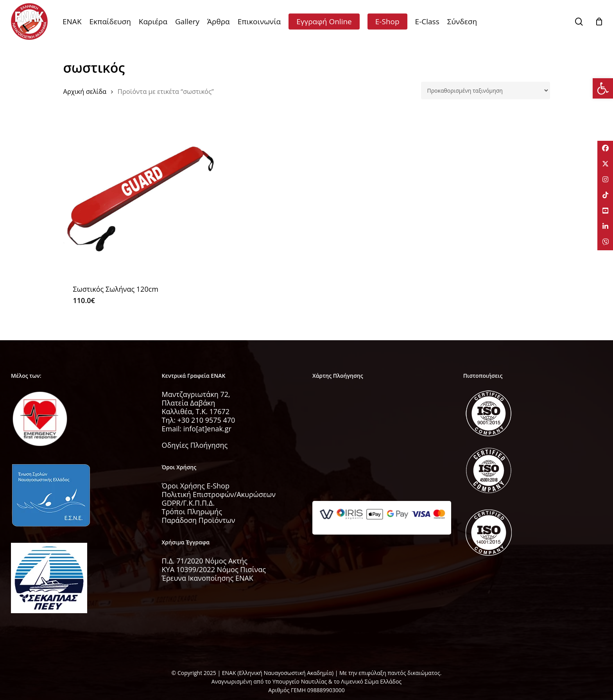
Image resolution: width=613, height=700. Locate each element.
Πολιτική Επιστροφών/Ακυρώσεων (219, 494)
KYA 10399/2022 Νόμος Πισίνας (214, 569)
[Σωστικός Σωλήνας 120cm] (141, 197)
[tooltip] (605, 149)
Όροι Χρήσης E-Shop (196, 486)
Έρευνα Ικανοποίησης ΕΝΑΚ (208, 578)
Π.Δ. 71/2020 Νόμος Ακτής (205, 561)
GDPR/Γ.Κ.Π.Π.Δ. (188, 503)
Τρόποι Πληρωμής (192, 512)
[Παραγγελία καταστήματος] (486, 91)
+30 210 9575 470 (206, 420)
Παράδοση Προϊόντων (199, 520)
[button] (603, 88)
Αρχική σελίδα (85, 91)
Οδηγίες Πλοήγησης (195, 445)
